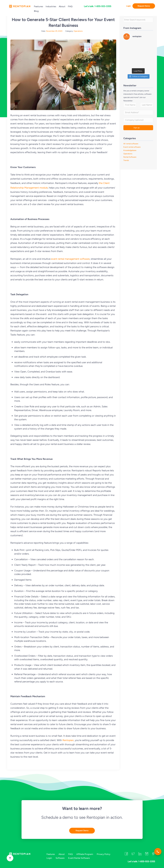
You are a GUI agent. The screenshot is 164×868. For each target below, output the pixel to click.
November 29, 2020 (54, 31)
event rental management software (70, 259)
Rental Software (130, 157)
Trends (126, 160)
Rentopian (68, 740)
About (62, 6)
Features (39, 6)
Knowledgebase (130, 150)
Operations (78, 31)
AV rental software (131, 144)
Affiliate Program (85, 854)
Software (60, 858)
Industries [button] (51, 6)
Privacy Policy (104, 854)
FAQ (70, 6)
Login (129, 6)
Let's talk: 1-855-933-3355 (98, 6)
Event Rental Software (79, 858)
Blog (36, 11)
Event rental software (132, 147)
